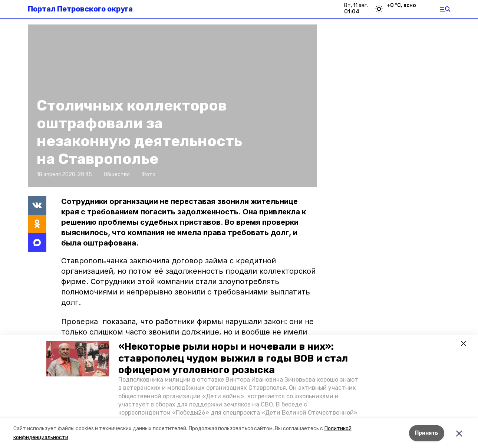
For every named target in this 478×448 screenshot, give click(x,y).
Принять (427, 433)
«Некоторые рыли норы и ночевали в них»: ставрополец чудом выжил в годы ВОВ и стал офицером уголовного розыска (233, 358)
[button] (78, 359)
